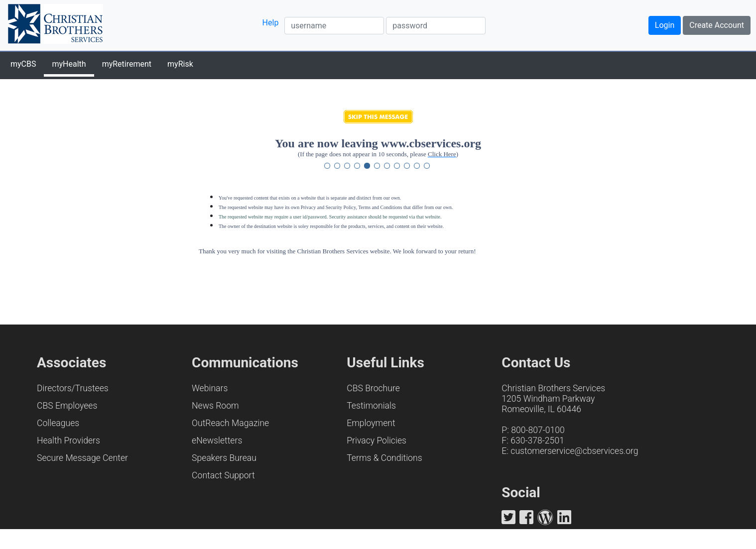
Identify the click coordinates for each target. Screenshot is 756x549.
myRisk (180, 64)
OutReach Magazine (230, 423)
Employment (371, 423)
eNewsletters (217, 440)
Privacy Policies (377, 440)
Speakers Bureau (224, 458)
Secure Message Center (82, 458)
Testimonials (371, 406)
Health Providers (68, 440)
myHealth (69, 64)
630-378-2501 (537, 440)
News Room (215, 406)
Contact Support (223, 475)
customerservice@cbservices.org (574, 451)
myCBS (23, 64)
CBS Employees (67, 406)
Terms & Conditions (384, 458)
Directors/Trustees (73, 388)
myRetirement (127, 64)
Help (271, 23)
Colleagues (58, 423)
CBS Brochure (373, 388)
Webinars (210, 388)
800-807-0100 (538, 430)
